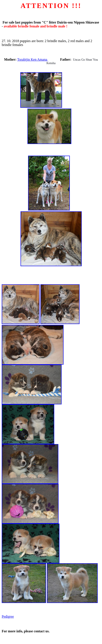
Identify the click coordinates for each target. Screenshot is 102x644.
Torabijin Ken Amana (33, 59)
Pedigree (8, 616)
